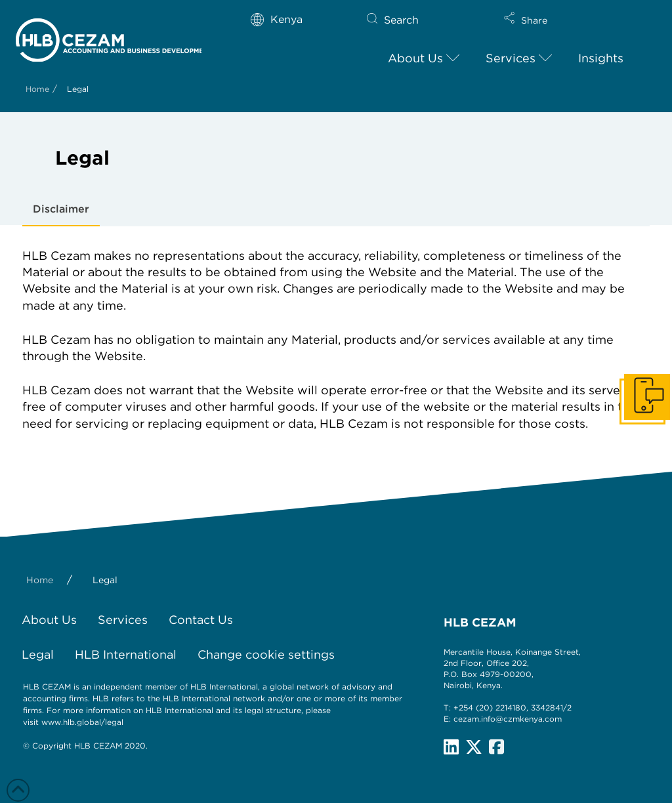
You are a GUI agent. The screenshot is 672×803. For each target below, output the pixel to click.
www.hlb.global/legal (82, 722)
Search (401, 20)
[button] (566, 26)
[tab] (61, 210)
